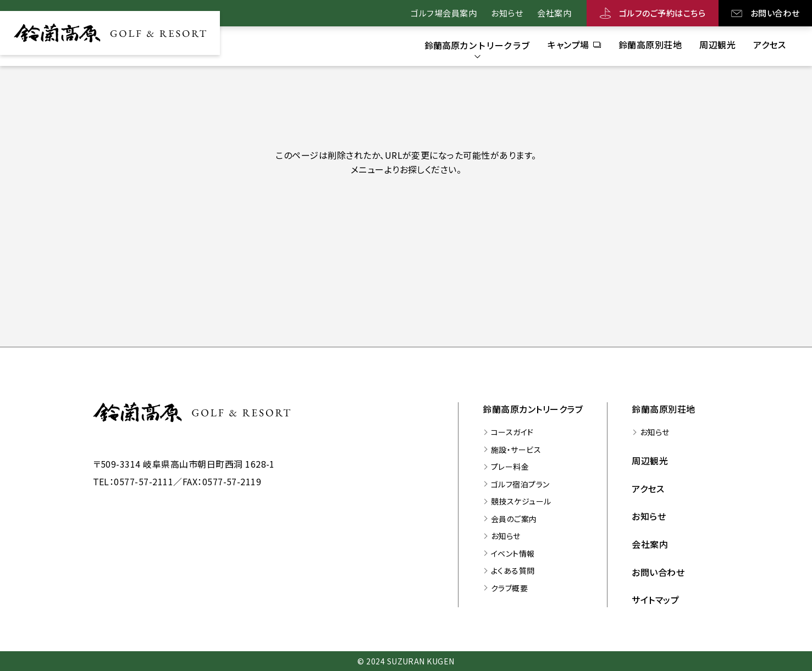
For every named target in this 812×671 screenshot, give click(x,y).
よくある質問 (513, 570)
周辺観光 (650, 461)
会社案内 (554, 13)
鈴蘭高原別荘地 (663, 409)
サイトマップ (655, 600)
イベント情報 (513, 553)
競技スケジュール (521, 501)
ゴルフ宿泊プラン (520, 484)
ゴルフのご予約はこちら (662, 13)
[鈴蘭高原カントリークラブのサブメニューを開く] (477, 45)
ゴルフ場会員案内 (444, 13)
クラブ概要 (509, 588)
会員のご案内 (514, 519)
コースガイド (512, 432)
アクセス (648, 489)
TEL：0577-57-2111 (133, 481)
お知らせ (507, 13)
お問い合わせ (775, 13)
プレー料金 (510, 467)
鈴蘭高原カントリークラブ (533, 409)
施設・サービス (516, 450)
